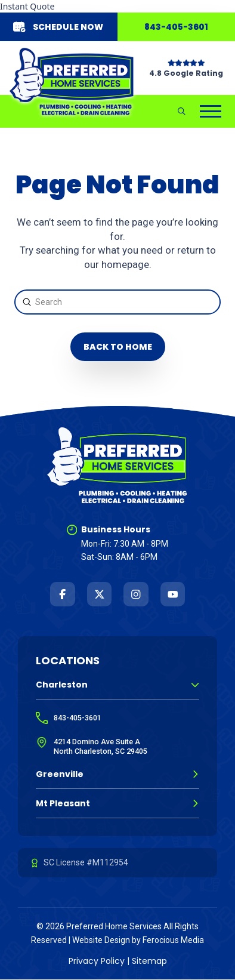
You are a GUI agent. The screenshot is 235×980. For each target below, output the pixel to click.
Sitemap (149, 961)
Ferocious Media (173, 940)
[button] (182, 111)
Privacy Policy (97, 961)
